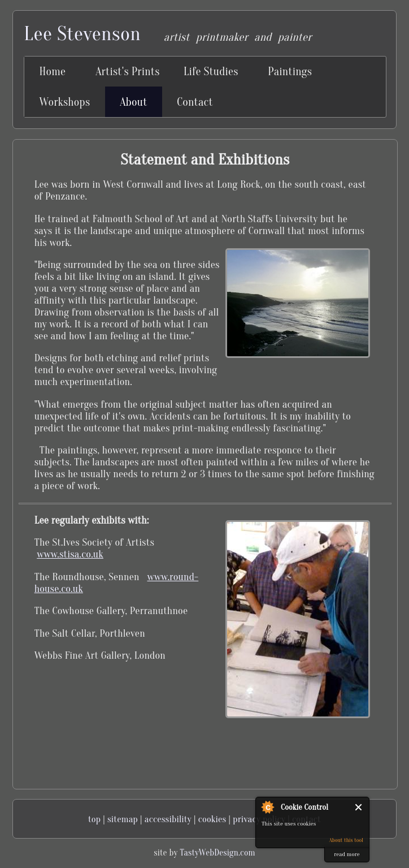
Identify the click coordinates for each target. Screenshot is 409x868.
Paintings (290, 72)
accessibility (168, 819)
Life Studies (211, 72)
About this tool (346, 840)
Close (359, 807)
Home (53, 72)
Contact (195, 102)
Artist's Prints (128, 72)
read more (347, 854)
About (134, 102)
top (94, 819)
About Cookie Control (267, 807)
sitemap (123, 819)
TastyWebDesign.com (217, 853)
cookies (212, 819)
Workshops (65, 102)
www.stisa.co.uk (70, 554)
